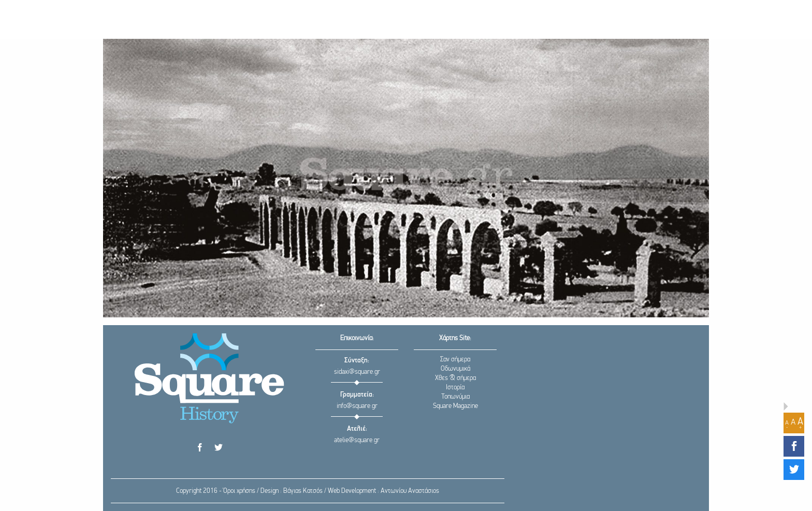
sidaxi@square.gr (357, 372)
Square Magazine (455, 406)
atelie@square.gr (357, 440)
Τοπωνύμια (455, 397)
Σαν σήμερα (455, 360)
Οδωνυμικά (455, 369)
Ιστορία (455, 388)
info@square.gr (357, 406)
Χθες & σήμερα (455, 378)
